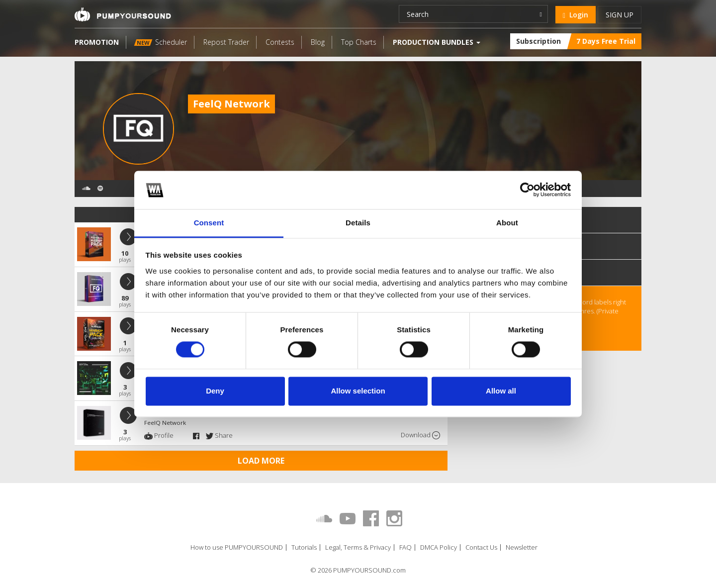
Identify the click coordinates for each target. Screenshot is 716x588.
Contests (280, 42)
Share (219, 435)
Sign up (620, 15)
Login (576, 15)
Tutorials (304, 547)
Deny (215, 391)
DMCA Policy (439, 547)
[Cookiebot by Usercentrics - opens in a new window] (527, 190)
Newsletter (522, 547)
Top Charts (359, 42)
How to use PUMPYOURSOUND (237, 547)
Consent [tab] (209, 223)
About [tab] (507, 223)
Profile (159, 435)
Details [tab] (358, 223)
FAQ (405, 547)
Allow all (501, 391)
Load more (261, 461)
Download (420, 435)
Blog (318, 42)
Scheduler (161, 42)
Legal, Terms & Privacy (358, 547)
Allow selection (358, 391)
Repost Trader (226, 42)
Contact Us (481, 547)
